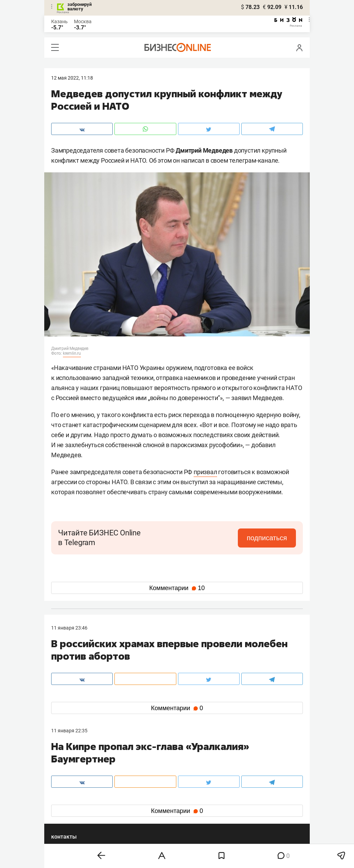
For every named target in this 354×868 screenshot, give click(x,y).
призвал (205, 472)
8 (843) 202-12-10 (71, 766)
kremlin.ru (72, 353)
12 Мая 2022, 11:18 (72, 78)
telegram (67, 809)
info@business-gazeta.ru (78, 774)
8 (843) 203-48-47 (155, 766)
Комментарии (177, 588)
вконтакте (69, 798)
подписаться (267, 538)
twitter (190, 798)
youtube (66, 820)
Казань (59, 21)
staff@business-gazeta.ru (247, 766)
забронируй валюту (80, 7)
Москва (83, 21)
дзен (188, 809)
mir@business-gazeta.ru (161, 774)
